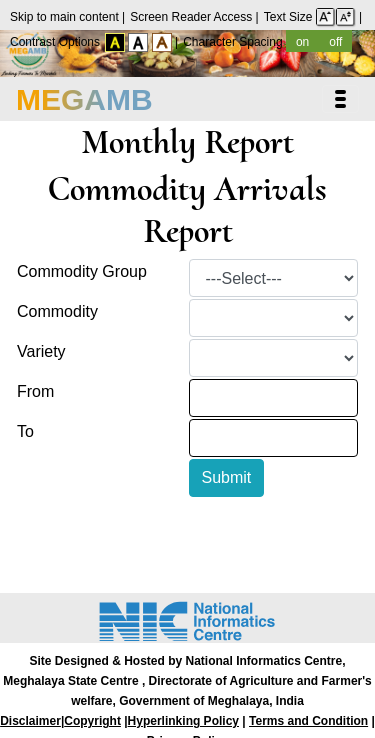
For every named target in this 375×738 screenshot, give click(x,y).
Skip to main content (66, 17)
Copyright (92, 721)
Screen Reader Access (192, 17)
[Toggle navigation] (340, 99)
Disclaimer (30, 721)
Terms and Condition (308, 721)
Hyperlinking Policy (183, 721)
